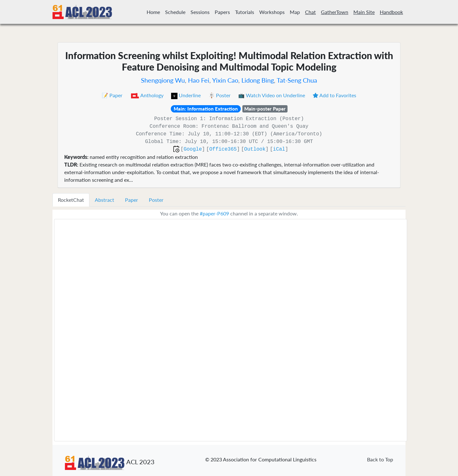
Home (153, 12)
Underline (187, 95)
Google (193, 149)
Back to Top (380, 459)
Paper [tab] (132, 200)
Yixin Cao (225, 80)
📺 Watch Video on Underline (272, 95)
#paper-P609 (214, 213)
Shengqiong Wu (163, 80)
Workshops (272, 12)
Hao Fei (199, 80)
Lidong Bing (258, 80)
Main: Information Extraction (206, 109)
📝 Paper (113, 95)
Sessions (200, 12)
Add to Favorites (334, 95)
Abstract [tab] (104, 200)
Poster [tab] (156, 200)
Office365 (223, 149)
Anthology (147, 95)
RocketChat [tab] (71, 200)
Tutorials (245, 12)
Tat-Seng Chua (297, 80)
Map (295, 12)
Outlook (255, 149)
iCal (279, 149)
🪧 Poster (220, 95)
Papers (222, 12)
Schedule (175, 12)
